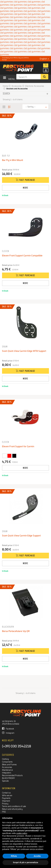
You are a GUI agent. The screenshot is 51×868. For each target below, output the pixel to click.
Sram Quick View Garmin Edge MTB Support (24, 351)
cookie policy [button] (22, 833)
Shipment (6, 801)
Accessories (7, 767)
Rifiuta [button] (14, 856)
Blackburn (8, 627)
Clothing (5, 759)
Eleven (6, 251)
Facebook (8, 729)
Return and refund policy (12, 809)
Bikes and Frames (9, 764)
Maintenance (7, 770)
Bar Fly (6, 156)
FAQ (4, 812)
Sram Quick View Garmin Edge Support (21, 535)
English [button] (44, 58)
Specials (5, 781)
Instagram (8, 733)
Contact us (6, 793)
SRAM (5, 347)
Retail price (7, 170)
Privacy (5, 803)
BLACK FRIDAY (8, 778)
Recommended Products (12, 775)
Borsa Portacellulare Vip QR (16, 631)
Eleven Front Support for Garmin (18, 446)
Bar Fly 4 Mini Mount (13, 160)
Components (7, 762)
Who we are (7, 795)
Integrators (7, 773)
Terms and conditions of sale (14, 806)
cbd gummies (16, 5)
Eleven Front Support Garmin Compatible (22, 255)
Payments (6, 798)
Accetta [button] (37, 856)
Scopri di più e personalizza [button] (25, 862)
